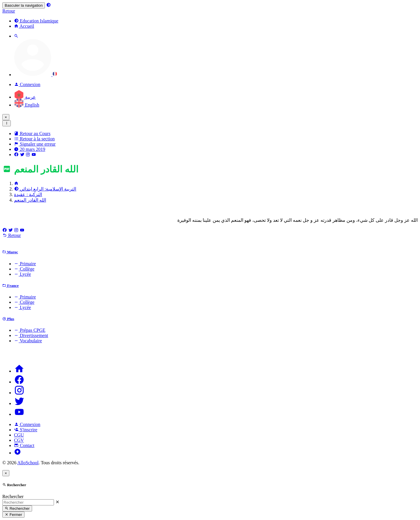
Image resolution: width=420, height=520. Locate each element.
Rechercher (13, 497)
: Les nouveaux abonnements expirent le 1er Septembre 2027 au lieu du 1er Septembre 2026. (163, 117)
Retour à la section (34, 139)
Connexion (27, 424)
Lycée (22, 274)
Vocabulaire (28, 341)
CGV (19, 440)
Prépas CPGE (30, 330)
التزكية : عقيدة (28, 194)
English (27, 105)
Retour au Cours (32, 134)
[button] (36, 75)
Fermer (13, 515)
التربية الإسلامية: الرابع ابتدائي (45, 189)
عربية (25, 97)
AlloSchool (28, 463)
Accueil (24, 26)
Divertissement (31, 335)
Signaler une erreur (35, 144)
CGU (19, 435)
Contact (24, 445)
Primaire (25, 264)
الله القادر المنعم (30, 200)
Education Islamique (36, 21)
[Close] (6, 117)
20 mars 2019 (30, 149)
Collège (24, 269)
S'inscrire (26, 430)
